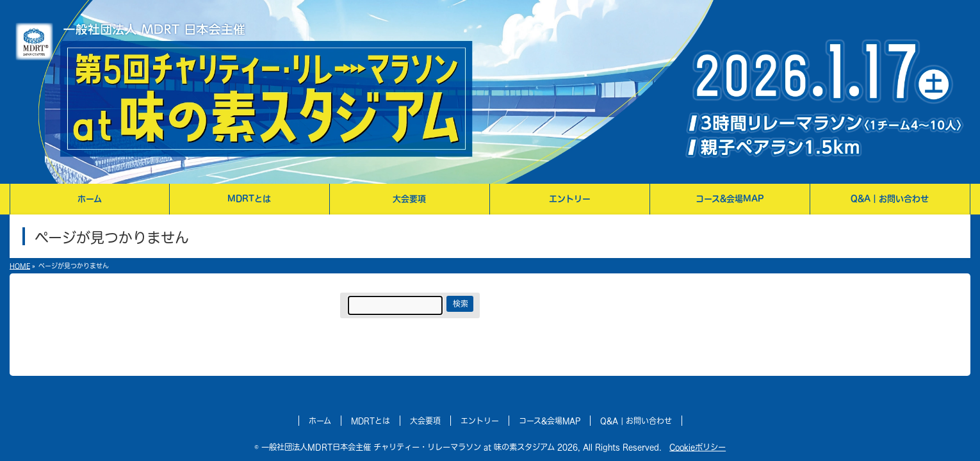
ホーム (323, 421)
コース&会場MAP (551, 421)
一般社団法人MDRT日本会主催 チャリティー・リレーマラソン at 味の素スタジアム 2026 (428, 447)
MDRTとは (373, 421)
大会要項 (427, 421)
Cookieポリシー (685, 447)
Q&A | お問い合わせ (635, 421)
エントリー (481, 421)
